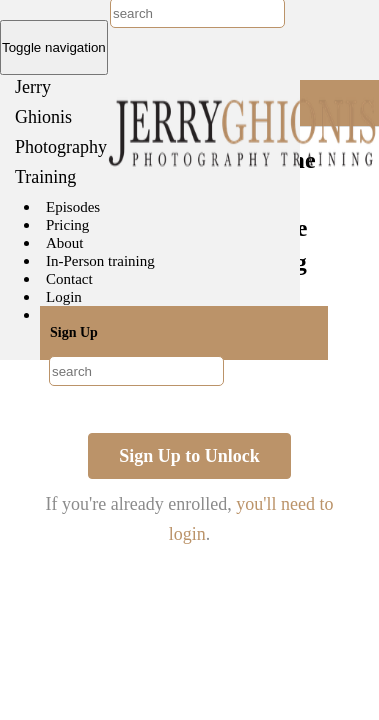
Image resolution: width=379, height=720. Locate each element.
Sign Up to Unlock (189, 456)
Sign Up (74, 332)
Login (64, 297)
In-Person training (100, 261)
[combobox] (136, 371)
